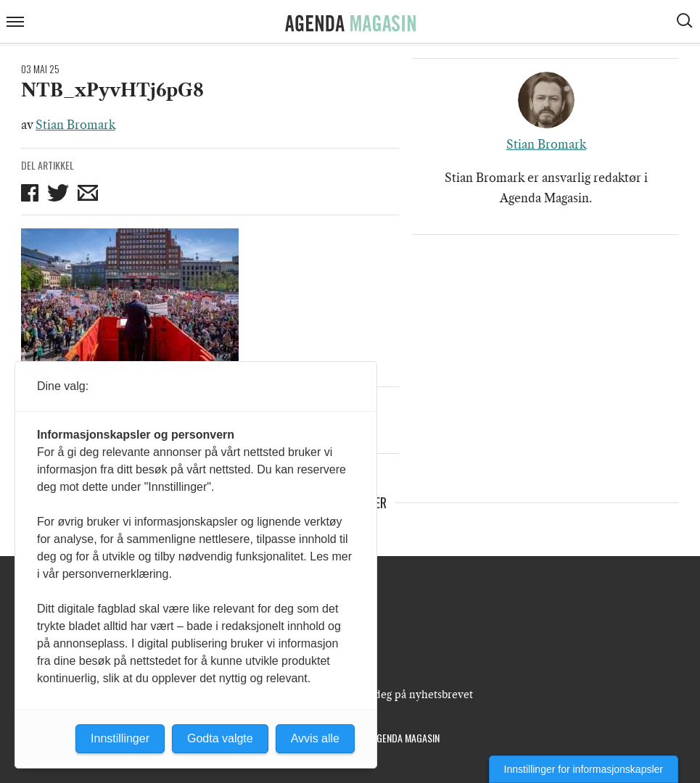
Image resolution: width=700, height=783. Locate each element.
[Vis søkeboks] (686, 22)
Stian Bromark (75, 125)
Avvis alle (315, 738)
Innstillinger (120, 738)
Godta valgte (220, 738)
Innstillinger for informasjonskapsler (584, 769)
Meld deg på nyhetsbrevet (409, 695)
